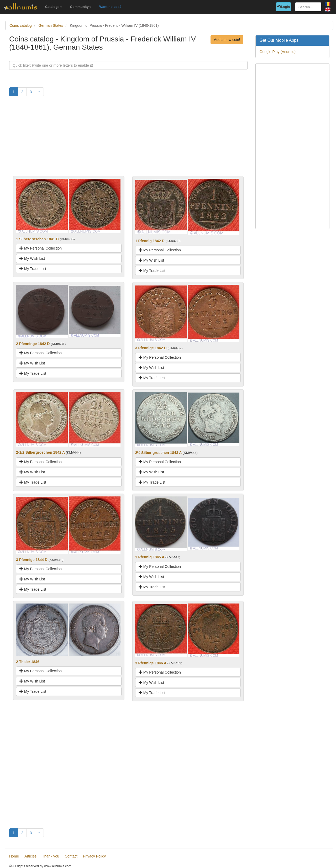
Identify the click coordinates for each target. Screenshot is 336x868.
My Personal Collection (41, 248)
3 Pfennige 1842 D (151, 348)
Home (14, 856)
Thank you (51, 856)
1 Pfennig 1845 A (150, 557)
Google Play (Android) (278, 52)
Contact (71, 856)
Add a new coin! (227, 40)
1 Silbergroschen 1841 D (37, 239)
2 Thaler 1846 (28, 662)
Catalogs (54, 7)
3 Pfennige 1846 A (151, 663)
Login (283, 7)
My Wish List (32, 258)
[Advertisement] (128, 139)
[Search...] (308, 7)
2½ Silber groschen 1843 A (158, 453)
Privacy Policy (94, 856)
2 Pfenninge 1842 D (33, 344)
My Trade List (33, 269)
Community (81, 7)
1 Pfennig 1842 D (150, 241)
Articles (30, 856)
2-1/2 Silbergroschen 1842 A (40, 452)
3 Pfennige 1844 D (32, 560)
